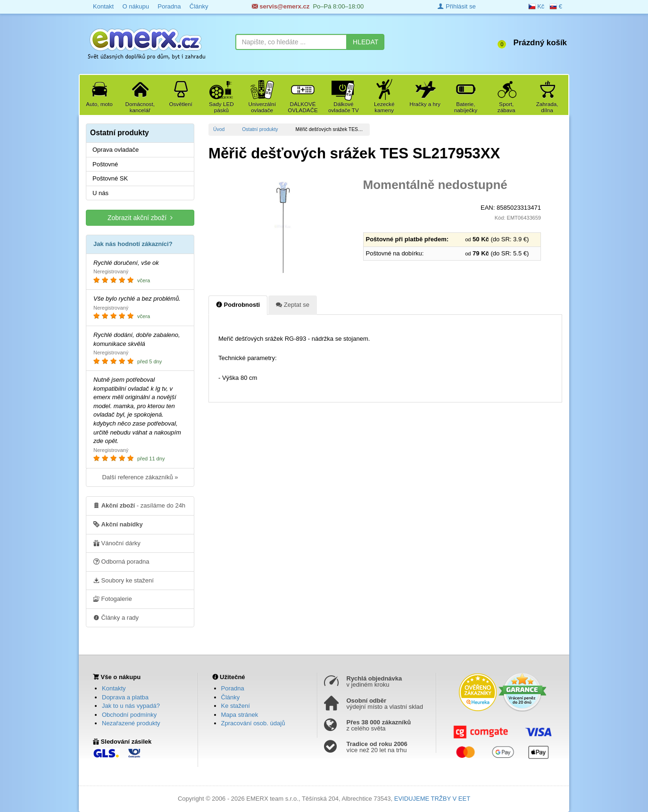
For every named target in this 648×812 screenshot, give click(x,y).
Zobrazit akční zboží (140, 217)
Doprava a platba (125, 697)
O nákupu (135, 6)
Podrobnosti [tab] (238, 304)
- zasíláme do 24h (139, 505)
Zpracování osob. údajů (253, 723)
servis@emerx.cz (281, 6)
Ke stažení (236, 706)
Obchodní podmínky (129, 715)
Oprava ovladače (116, 150)
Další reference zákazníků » (140, 477)
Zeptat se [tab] (293, 304)
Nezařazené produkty (131, 723)
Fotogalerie (113, 599)
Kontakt (103, 6)
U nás (100, 193)
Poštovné (105, 164)
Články (199, 6)
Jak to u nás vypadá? (131, 706)
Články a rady (116, 617)
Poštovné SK (110, 178)
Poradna (169, 6)
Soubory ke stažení (124, 580)
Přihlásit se (457, 6)
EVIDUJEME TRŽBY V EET (432, 799)
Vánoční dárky (117, 543)
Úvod (219, 129)
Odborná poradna (121, 561)
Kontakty (114, 688)
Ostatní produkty (260, 129)
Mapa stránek (240, 715)
